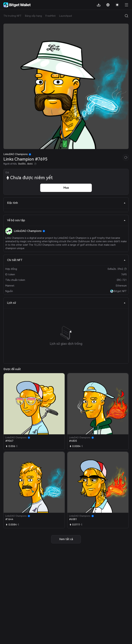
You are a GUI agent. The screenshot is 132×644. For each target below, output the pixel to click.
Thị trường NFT (12, 16)
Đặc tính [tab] (66, 203)
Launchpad (65, 16)
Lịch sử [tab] (66, 303)
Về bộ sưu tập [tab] (66, 220)
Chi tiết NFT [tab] (66, 260)
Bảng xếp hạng (33, 16)
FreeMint (51, 16)
